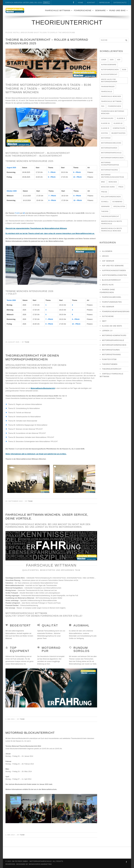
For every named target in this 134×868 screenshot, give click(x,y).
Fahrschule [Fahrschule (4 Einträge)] (107, 92)
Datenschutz (120, 3)
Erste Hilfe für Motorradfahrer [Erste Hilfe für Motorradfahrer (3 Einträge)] (109, 81)
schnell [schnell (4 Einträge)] (105, 202)
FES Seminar (108, 307)
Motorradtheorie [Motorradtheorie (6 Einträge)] (110, 170)
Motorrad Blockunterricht (30, 733)
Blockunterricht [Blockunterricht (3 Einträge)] (109, 74)
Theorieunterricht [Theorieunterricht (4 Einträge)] (110, 216)
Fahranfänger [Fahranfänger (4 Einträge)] (108, 87)
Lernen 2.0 (107, 331)
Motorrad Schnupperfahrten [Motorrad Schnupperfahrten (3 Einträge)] (110, 164)
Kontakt (91, 3)
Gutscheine (108, 316)
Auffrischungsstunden (114, 271)
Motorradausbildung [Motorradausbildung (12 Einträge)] (111, 143)
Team (27, 342)
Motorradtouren (111, 350)
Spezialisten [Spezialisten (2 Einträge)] (119, 206)
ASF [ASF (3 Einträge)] (119, 60)
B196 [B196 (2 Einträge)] (124, 70)
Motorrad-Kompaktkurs (114, 335)
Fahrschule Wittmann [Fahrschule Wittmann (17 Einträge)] (111, 101)
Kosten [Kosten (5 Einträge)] (104, 133)
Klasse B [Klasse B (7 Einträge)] (105, 128)
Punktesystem (109, 359)
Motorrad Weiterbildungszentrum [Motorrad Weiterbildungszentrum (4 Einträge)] (113, 176)
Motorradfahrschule (113, 340)
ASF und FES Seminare (113, 266)
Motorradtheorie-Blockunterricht (43, 388)
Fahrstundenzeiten (112, 302)
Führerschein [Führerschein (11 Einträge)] (114, 106)
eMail (46, 3)
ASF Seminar (108, 261)
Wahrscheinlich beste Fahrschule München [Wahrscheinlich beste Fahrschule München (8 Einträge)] (112, 230)
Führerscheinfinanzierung (116, 312)
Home (81, 3)
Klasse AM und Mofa (112, 326)
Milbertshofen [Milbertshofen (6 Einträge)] (118, 133)
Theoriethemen (110, 364)
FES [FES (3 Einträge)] (103, 106)
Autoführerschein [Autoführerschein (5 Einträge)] (110, 70)
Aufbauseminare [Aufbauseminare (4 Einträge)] (109, 65)
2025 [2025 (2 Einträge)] (112, 60)
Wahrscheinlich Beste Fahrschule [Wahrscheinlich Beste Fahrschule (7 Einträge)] (112, 222)
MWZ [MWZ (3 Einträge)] (103, 182)
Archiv (105, 256)
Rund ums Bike (118, 10)
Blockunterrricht (111, 280)
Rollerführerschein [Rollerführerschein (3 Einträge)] (111, 197)
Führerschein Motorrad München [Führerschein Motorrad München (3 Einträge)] (113, 112)
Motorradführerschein (114, 345)
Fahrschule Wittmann (58, 10)
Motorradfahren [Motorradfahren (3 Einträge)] (109, 148)
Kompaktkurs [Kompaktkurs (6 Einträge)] (119, 128)
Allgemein (107, 251)
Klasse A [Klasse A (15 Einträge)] (121, 118)
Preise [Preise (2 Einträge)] (104, 192)
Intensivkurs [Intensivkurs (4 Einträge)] (107, 118)
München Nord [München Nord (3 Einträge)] (108, 187)
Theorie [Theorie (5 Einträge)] (105, 211)
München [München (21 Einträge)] (113, 182)
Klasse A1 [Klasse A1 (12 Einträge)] (106, 123)
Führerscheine (83, 10)
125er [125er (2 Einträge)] (104, 60)
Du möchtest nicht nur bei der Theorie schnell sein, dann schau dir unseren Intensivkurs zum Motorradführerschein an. (50, 234)
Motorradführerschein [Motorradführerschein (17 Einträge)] (112, 158)
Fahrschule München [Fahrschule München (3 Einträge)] (111, 96)
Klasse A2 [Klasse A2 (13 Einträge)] (118, 123)
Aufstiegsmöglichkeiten (114, 275)
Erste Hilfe (108, 285)
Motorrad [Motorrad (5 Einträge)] (106, 138)
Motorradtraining (111, 355)
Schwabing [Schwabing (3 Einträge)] (117, 202)
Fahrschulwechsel (112, 297)
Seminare (100, 10)
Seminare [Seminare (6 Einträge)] (105, 206)
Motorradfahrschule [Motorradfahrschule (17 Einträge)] (111, 153)
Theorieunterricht (112, 369)
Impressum (104, 3)
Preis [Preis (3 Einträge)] (121, 187)
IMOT (104, 321)
